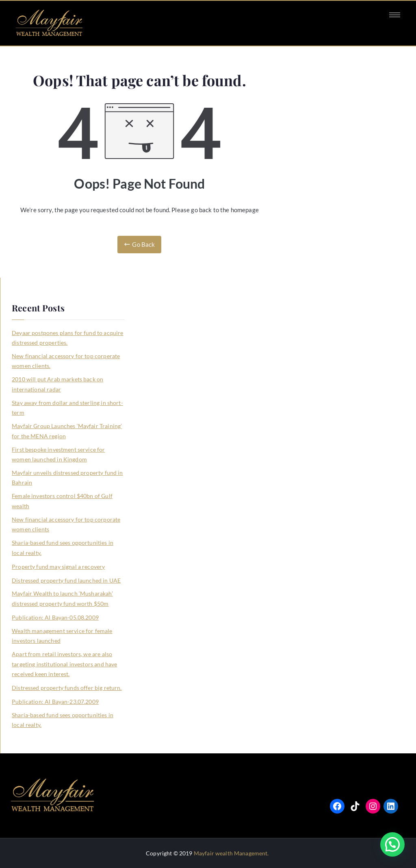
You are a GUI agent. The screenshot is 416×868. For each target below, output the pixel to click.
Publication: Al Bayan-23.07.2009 (55, 702)
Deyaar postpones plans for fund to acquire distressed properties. (67, 338)
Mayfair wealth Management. (231, 853)
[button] (392, 844)
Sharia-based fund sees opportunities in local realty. (63, 547)
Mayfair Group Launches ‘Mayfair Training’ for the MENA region (67, 431)
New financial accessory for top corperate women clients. (66, 361)
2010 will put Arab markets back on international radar (57, 384)
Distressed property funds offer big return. (67, 688)
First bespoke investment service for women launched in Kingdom (58, 454)
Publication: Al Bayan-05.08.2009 (55, 617)
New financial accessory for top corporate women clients (66, 524)
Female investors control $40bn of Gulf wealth (62, 501)
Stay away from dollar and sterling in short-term (67, 408)
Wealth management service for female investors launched (62, 636)
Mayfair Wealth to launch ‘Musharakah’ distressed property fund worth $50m (62, 598)
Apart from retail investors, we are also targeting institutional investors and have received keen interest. (64, 664)
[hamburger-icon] (395, 15)
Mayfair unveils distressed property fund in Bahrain (67, 478)
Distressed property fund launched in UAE (66, 580)
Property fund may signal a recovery (58, 567)
